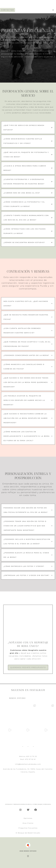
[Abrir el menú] (28, 856)
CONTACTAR (8, 10)
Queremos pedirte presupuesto (28, 667)
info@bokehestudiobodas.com (28, 764)
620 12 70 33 (32, 756)
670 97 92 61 (30, 759)
